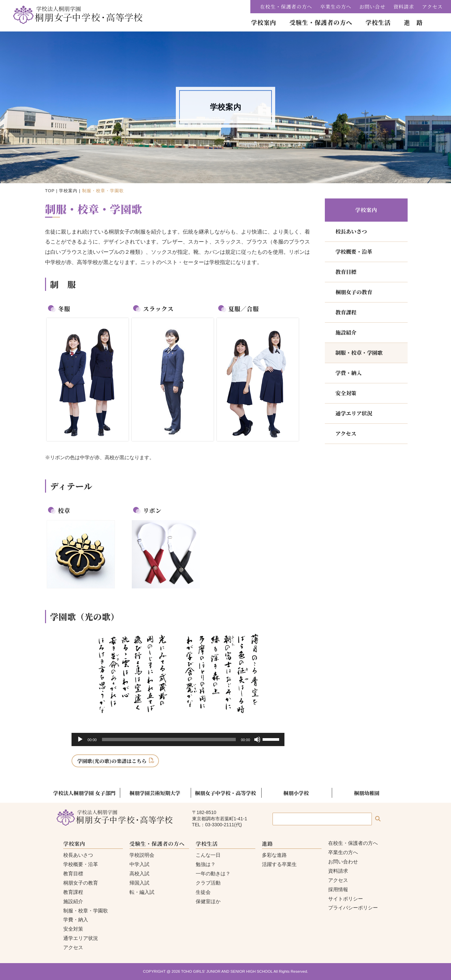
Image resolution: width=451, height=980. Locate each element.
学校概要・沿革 (354, 252)
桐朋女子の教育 (354, 292)
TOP (50, 191)
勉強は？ (206, 864)
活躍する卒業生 (279, 864)
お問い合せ (372, 6)
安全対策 (346, 393)
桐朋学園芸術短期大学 (155, 793)
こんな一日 (208, 855)
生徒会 (203, 892)
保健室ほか (208, 901)
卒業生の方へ (336, 6)
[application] (178, 739)
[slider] (169, 739)
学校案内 (68, 191)
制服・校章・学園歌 (359, 353)
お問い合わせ (343, 862)
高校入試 (139, 873)
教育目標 (346, 272)
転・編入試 (142, 892)
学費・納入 (349, 373)
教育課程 (346, 312)
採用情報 (338, 889)
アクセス (432, 6)
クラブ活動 (208, 883)
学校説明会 (142, 855)
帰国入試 (139, 883)
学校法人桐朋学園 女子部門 (84, 793)
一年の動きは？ (213, 873)
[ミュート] (257, 739)
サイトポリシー (346, 899)
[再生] (80, 739)
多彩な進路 (274, 855)
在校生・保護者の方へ (286, 6)
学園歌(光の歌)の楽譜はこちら (112, 761)
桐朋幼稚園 (367, 793)
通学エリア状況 (354, 413)
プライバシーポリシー (353, 908)
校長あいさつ (351, 231)
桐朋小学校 (296, 793)
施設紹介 (346, 332)
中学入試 (139, 864)
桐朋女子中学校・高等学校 (225, 793)
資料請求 (404, 6)
